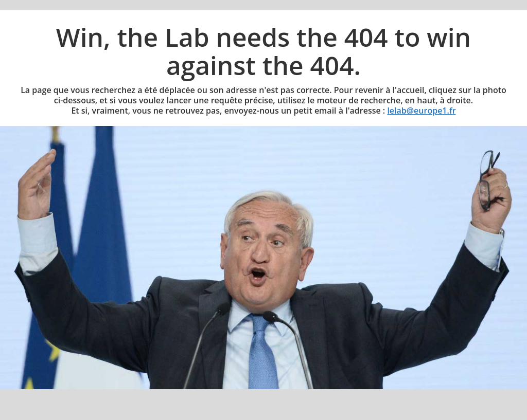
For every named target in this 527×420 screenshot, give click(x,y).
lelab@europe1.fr (421, 111)
